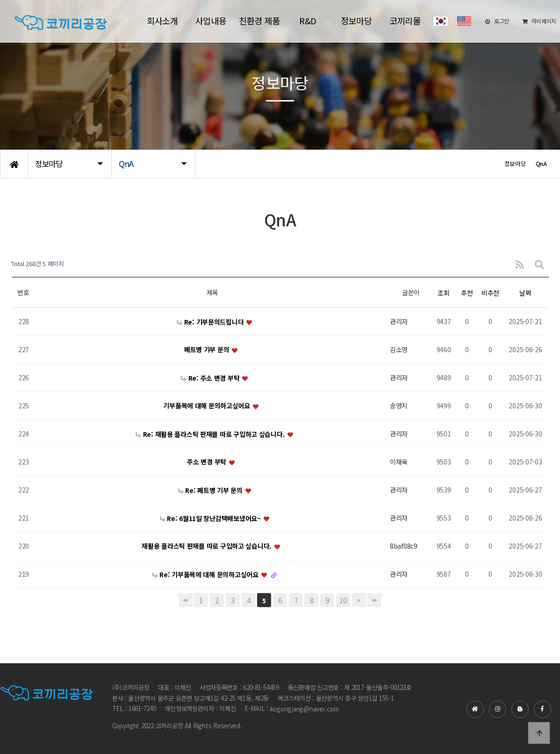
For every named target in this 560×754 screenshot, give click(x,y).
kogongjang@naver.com (305, 709)
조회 (443, 293)
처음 (186, 600)
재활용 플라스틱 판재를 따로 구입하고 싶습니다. (207, 546)
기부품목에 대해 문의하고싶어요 (207, 406)
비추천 (490, 293)
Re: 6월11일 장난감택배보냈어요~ (211, 518)
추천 (467, 293)
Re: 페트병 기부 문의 (211, 490)
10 (343, 600)
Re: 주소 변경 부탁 (211, 378)
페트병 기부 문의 (208, 350)
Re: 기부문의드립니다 (211, 322)
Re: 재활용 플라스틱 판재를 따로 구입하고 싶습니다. (211, 434)
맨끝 (374, 600)
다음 (359, 600)
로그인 (497, 21)
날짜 (525, 293)
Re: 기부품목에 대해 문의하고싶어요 (206, 574)
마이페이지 (539, 21)
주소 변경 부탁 (207, 462)
